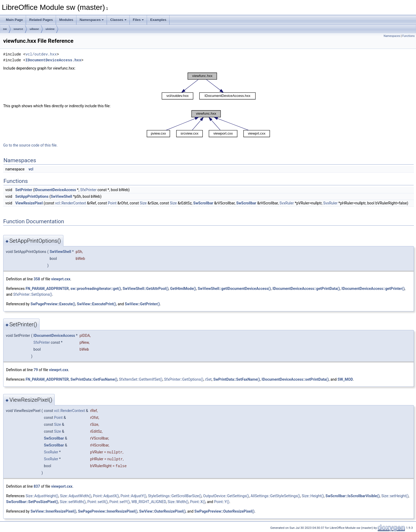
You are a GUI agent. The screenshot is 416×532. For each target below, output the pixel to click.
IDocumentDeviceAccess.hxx (53, 60)
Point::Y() (222, 502)
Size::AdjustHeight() (42, 496)
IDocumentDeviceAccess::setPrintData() (295, 379)
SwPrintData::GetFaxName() (94, 379)
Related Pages (41, 20)
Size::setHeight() (395, 496)
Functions (408, 36)
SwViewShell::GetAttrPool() (146, 289)
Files (138, 20)
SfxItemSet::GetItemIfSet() (141, 379)
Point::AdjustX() (106, 496)
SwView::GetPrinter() (142, 304)
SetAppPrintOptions (32, 196)
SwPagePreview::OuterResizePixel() (225, 511)
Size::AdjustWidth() (76, 496)
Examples (158, 20)
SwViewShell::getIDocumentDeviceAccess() (234, 289)
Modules (66, 20)
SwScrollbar (203, 203)
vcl (31, 169)
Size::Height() (313, 496)
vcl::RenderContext (71, 203)
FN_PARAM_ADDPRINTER (47, 289)
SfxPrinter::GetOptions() (184, 379)
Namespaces (92, 20)
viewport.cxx (62, 486)
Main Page (14, 20)
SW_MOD (345, 379)
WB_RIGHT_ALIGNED (149, 502)
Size (143, 203)
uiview (50, 29)
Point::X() (198, 502)
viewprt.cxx (61, 279)
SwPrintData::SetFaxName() (237, 379)
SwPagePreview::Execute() (53, 304)
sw (5, 29)
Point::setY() (120, 502)
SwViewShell (61, 196)
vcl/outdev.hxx (41, 54)
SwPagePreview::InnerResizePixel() (108, 511)
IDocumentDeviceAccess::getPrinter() (373, 289)
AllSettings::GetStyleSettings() (275, 496)
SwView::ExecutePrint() (97, 304)
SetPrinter (24, 190)
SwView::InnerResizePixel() (53, 511)
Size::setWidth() (73, 502)
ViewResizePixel (29, 203)
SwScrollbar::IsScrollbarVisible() (353, 496)
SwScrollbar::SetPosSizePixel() (32, 502)
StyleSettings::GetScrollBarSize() (175, 496)
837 (37, 486)
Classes (118, 20)
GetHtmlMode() (183, 289)
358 (37, 279)
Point (112, 203)
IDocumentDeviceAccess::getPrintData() (306, 289)
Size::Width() (178, 502)
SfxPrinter (88, 190)
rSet (208, 379)
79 (36, 370)
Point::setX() (97, 502)
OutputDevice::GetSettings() (226, 496)
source (18, 29)
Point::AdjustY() (133, 496)
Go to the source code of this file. (30, 145)
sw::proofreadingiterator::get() (96, 289)
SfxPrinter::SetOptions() (33, 294)
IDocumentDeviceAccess (55, 190)
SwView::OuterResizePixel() (162, 511)
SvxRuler (287, 203)
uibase (34, 29)
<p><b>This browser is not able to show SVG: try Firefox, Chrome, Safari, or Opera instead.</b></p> (209, 86)
